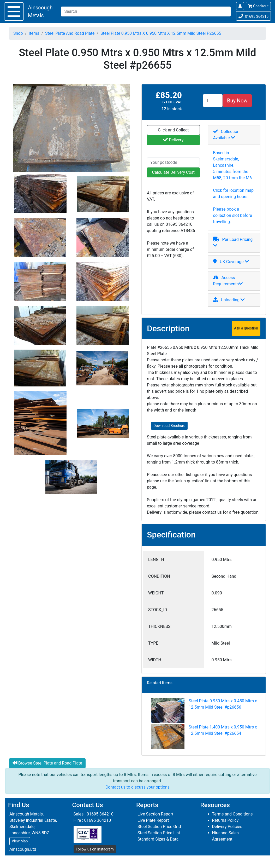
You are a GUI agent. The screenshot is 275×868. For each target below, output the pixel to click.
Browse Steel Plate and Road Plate (47, 763)
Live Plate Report (153, 820)
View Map (20, 841)
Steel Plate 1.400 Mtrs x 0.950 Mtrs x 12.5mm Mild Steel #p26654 (204, 737)
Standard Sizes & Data (158, 839)
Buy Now (237, 101)
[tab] (234, 135)
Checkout (258, 6)
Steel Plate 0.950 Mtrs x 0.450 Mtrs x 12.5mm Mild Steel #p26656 (204, 711)
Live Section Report (156, 814)
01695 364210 (253, 16)
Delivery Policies (227, 827)
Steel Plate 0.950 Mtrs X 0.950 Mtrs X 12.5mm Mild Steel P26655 (161, 33)
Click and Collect (173, 130)
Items (34, 33)
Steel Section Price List (159, 833)
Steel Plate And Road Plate (70, 33)
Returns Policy (225, 820)
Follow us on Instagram (95, 849)
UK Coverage (231, 262)
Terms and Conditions (232, 814)
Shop (18, 33)
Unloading (229, 300)
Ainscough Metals (40, 11)
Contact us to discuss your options (137, 787)
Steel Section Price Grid (159, 827)
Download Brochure (169, 426)
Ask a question (246, 328)
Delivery (173, 140)
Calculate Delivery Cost (173, 172)
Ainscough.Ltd (23, 849)
